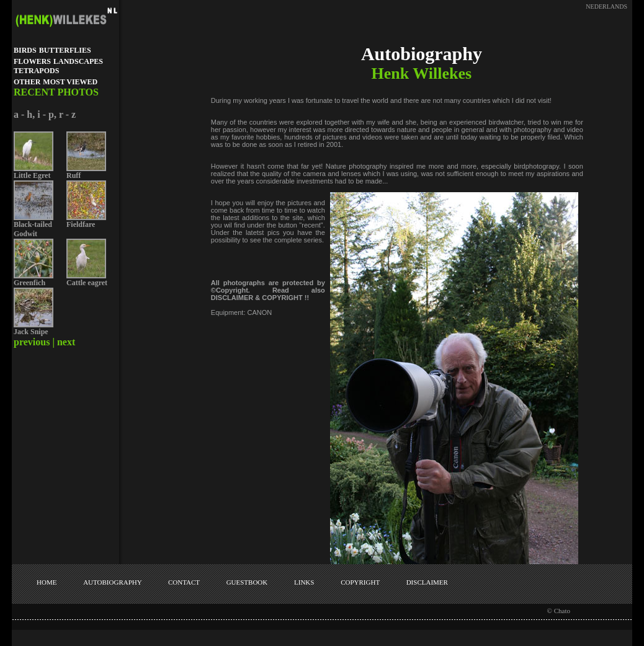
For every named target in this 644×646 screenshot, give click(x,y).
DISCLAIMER (427, 582)
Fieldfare (81, 224)
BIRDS (25, 50)
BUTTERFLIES (65, 50)
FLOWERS (32, 61)
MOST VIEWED (70, 82)
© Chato (559, 611)
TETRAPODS (36, 71)
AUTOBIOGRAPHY (112, 582)
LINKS (304, 582)
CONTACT (184, 582)
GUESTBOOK (247, 582)
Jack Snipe (31, 332)
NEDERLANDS (606, 7)
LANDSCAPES (78, 61)
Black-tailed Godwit (33, 229)
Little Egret (32, 175)
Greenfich (29, 283)
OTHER (27, 82)
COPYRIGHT (360, 582)
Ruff (74, 175)
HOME (47, 582)
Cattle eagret (87, 283)
